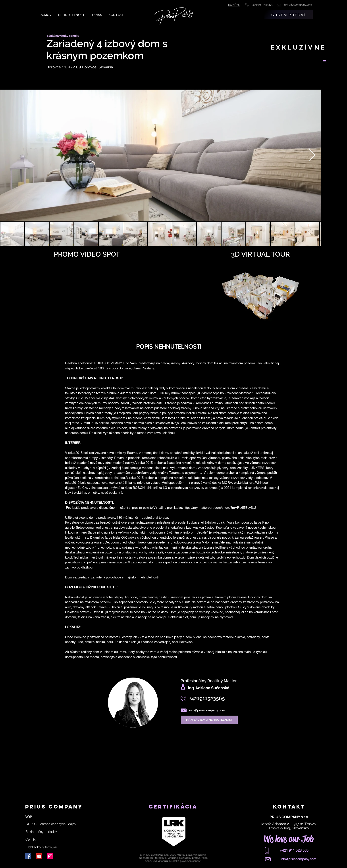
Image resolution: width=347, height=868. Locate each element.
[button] (51, 824)
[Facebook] (28, 856)
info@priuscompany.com (297, 5)
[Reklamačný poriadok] (41, 832)
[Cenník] (31, 839)
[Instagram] (50, 856)
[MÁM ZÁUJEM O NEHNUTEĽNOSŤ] (209, 720)
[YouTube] (39, 856)
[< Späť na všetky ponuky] (64, 36)
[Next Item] (312, 156)
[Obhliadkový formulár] (41, 847)
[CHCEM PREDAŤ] (289, 15)
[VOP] (29, 817)
